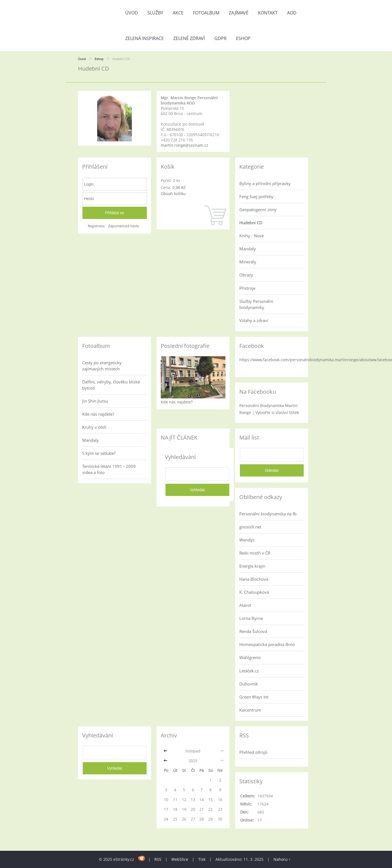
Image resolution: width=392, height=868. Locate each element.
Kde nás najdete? (98, 414)
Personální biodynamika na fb (268, 514)
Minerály (248, 262)
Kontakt (268, 13)
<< (166, 751)
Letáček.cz (249, 671)
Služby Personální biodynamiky (256, 304)
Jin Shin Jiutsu (95, 401)
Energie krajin (252, 566)
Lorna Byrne (251, 618)
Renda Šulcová (253, 631)
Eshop (243, 38)
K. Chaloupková (254, 592)
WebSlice (180, 859)
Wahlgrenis (250, 657)
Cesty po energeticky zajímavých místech (102, 366)
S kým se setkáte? (99, 453)
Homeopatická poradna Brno (267, 644)
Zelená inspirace (145, 38)
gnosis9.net (250, 527)
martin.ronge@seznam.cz (184, 145)
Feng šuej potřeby (256, 196)
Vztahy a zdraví (254, 320)
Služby (155, 13)
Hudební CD (251, 223)
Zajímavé (239, 13)
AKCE (178, 13)
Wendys (247, 540)
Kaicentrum (250, 710)
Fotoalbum (206, 13)
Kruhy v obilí (94, 427)
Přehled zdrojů (253, 752)
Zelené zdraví (189, 38)
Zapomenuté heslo (124, 226)
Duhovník (249, 684)
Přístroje (247, 288)
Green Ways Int (254, 697)
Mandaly (248, 249)
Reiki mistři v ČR (255, 553)
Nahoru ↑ (282, 859)
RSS (158, 859)
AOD (292, 13)
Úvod (132, 13)
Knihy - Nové (252, 236)
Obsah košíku (173, 194)
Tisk (202, 859)
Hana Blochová (254, 579)
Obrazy (246, 275)
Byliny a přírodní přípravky (265, 183)
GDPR (220, 38)
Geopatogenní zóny (258, 209)
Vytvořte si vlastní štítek (277, 412)
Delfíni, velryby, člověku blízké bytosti (111, 385)
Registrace (96, 226)
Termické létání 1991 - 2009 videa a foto (109, 469)
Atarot (245, 605)
